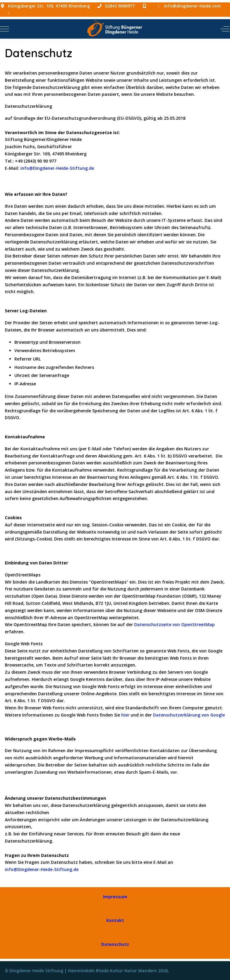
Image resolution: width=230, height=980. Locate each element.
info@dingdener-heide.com (192, 6)
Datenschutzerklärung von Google (189, 715)
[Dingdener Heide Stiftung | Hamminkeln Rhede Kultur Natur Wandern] (114, 29)
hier (125, 715)
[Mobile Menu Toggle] (4, 29)
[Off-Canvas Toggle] (225, 29)
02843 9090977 (120, 6)
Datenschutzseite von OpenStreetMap (174, 624)
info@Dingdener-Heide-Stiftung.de (57, 168)
